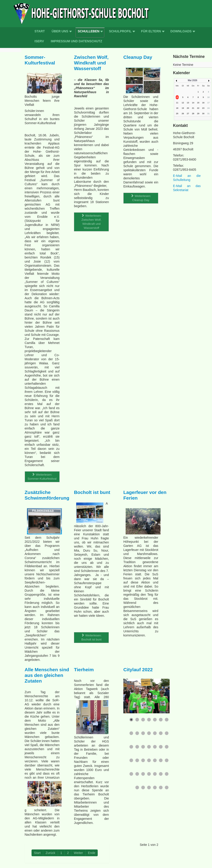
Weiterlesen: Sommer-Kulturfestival (42, 477)
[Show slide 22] (131, 760)
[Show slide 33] (155, 774)
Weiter (78, 853)
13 (188, 103)
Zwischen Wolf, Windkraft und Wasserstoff (91, 63)
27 (188, 114)
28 (193, 114)
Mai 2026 (193, 80)
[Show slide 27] (161, 760)
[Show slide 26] (155, 760)
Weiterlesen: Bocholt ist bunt (91, 637)
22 (198, 108)
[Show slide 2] (137, 720)
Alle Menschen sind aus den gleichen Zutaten (47, 675)
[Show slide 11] (149, 733)
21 (193, 108)
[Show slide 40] (161, 787)
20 (188, 108)
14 (193, 103)
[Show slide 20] (161, 747)
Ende (92, 853)
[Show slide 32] (149, 774)
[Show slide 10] (143, 733)
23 (203, 108)
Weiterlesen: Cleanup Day (141, 198)
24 (208, 108)
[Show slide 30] (137, 774)
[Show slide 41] (167, 787)
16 (203, 103)
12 (183, 103)
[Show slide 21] (167, 747)
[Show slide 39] (155, 787)
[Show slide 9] (137, 733)
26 (183, 114)
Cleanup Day (138, 57)
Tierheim (84, 670)
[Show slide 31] (143, 774)
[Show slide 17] (143, 747)
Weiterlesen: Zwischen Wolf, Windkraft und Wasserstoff (91, 222)
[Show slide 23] (137, 760)
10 (208, 97)
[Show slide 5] (155, 720)
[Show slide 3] (143, 720)
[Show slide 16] (137, 747)
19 (183, 108)
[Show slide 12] (155, 733)
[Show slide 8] (131, 733)
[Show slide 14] (167, 733)
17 (208, 103)
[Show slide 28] (167, 760)
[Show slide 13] (161, 733)
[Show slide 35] (167, 774)
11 (177, 103)
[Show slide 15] (131, 747)
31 (208, 114)
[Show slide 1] (131, 720)
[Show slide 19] (155, 747)
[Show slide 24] (143, 760)
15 (198, 103)
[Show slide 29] (131, 774)
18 (177, 108)
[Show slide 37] (143, 787)
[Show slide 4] (149, 720)
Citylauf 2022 (138, 670)
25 (177, 114)
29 (198, 114)
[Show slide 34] (161, 774)
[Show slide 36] (137, 787)
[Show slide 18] (149, 747)
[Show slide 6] (161, 720)
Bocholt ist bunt (92, 492)
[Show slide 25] (149, 760)
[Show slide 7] (167, 720)
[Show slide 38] (149, 787)
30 (203, 114)
